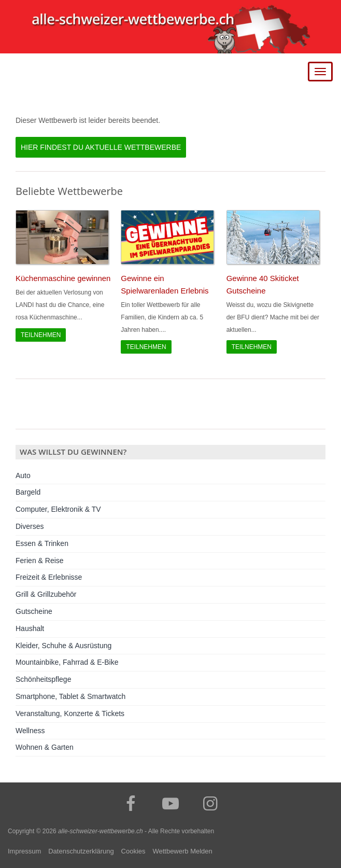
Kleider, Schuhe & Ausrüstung (63, 646)
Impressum (24, 851)
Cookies (133, 851)
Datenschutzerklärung (81, 851)
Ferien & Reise (40, 561)
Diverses (30, 526)
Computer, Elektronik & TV (58, 509)
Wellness (30, 731)
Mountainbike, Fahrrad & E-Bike (67, 662)
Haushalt (30, 628)
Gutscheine (34, 611)
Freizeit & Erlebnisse (49, 577)
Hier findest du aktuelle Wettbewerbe (101, 147)
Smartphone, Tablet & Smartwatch (70, 696)
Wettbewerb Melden (182, 851)
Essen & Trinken (42, 543)
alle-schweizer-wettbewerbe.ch (101, 831)
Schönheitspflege (43, 679)
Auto (23, 475)
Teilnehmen (41, 335)
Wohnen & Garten (45, 747)
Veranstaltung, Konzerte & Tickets (70, 713)
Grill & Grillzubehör (46, 594)
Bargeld (28, 492)
